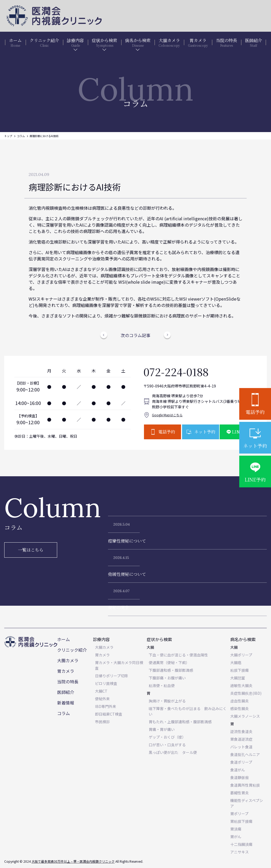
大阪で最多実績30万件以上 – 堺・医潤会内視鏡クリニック (73, 861)
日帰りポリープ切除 (112, 676)
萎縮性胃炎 (240, 793)
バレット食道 (241, 747)
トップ (8, 136)
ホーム (64, 639)
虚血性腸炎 (240, 701)
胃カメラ (66, 671)
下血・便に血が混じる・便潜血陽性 (178, 655)
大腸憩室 (238, 678)
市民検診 (102, 722)
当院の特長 (68, 682)
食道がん (238, 770)
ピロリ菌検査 (106, 683)
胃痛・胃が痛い (162, 729)
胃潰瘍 (236, 829)
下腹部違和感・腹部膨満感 (171, 670)
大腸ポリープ (241, 655)
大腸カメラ (68, 660)
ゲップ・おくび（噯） (167, 737)
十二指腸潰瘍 (241, 844)
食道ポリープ (241, 762)
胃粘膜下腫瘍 (241, 821)
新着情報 (66, 703)
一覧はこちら (31, 550)
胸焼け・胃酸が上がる (167, 701)
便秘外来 (102, 699)
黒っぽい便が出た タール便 (173, 752)
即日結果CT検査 (109, 714)
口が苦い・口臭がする (167, 745)
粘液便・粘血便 (162, 685)
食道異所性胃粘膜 (245, 785)
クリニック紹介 (72, 650)
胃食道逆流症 (241, 739)
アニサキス (240, 852)
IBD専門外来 (106, 706)
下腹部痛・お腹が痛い (167, 678)
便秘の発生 (119, 607)
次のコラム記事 (135, 335)
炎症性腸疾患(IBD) (246, 693)
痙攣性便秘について (127, 541)
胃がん (236, 837)
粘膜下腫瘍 (240, 670)
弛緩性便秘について (127, 574)
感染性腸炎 (240, 708)
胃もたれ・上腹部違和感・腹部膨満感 (180, 722)
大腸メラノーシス (245, 716)
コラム (21, 136)
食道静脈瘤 (240, 777)
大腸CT (101, 691)
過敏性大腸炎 (241, 685)
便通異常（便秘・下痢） (169, 662)
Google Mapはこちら (167, 415)
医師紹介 (66, 692)
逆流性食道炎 (241, 731)
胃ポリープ (239, 814)
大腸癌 (236, 662)
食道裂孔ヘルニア (245, 754)
